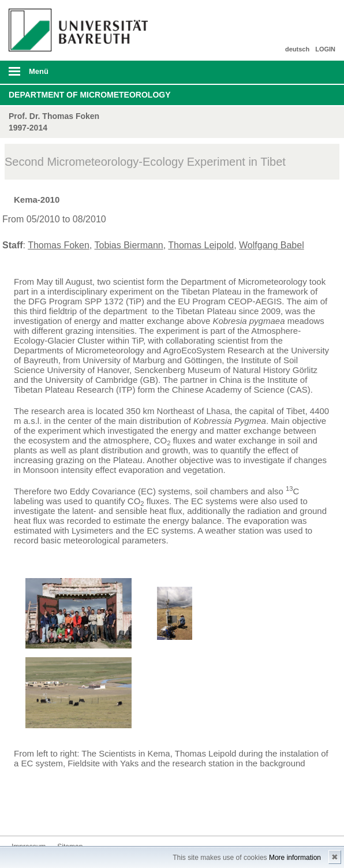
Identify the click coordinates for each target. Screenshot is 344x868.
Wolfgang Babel (272, 245)
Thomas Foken (59, 245)
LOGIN (325, 49)
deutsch (297, 49)
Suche (303, 72)
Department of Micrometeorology (90, 95)
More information (295, 858)
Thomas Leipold (201, 245)
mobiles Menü (76, 75)
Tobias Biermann (129, 245)
